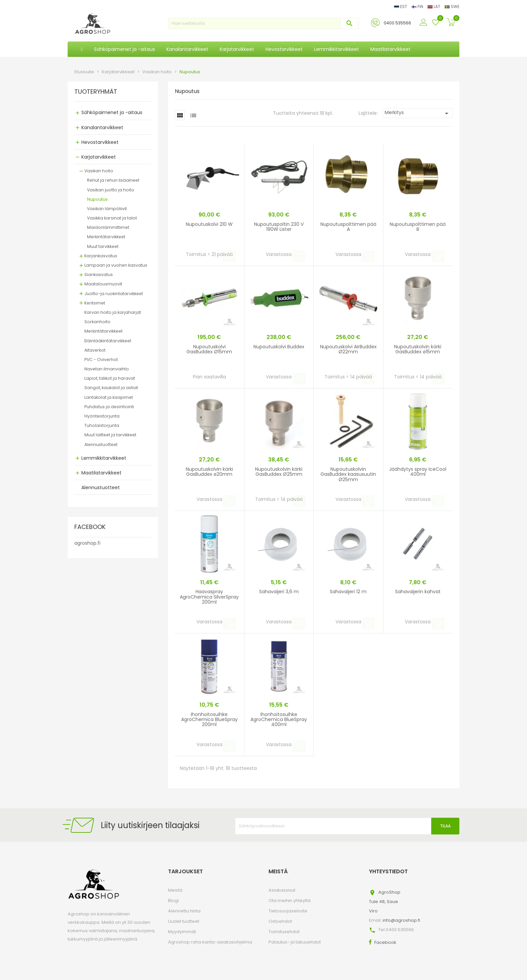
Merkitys (418, 113)
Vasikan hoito (99, 171)
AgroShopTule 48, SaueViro (385, 902)
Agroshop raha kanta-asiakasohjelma (210, 942)
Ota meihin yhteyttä (290, 901)
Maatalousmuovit (103, 284)
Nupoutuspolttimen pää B (418, 227)
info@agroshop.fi (401, 920)
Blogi (173, 901)
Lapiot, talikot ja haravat (110, 378)
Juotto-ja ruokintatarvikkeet (114, 294)
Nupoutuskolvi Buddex (279, 347)
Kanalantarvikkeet (102, 127)
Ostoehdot (280, 921)
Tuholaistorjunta (102, 425)
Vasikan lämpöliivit (107, 209)
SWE (452, 7)
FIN (418, 7)
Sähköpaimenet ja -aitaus (112, 112)
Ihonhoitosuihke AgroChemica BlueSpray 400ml (279, 720)
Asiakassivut (282, 890)
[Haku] (263, 23)
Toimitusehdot (284, 932)
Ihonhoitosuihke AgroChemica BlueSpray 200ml (209, 720)
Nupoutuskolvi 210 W (209, 224)
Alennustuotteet (101, 444)
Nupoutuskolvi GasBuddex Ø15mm (209, 349)
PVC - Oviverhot (101, 360)
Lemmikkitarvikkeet (104, 458)
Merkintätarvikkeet (106, 237)
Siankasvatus (99, 275)
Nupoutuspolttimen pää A (348, 227)
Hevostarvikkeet (100, 142)
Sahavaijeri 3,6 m (279, 592)
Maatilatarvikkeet (101, 473)
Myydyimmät (182, 932)
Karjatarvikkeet (99, 157)
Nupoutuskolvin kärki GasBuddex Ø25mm (279, 472)
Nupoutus (97, 199)
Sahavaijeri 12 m (348, 592)
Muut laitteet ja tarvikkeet (110, 435)
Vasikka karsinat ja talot (112, 218)
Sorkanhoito (97, 322)
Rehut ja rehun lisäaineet (113, 180)
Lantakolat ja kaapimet (109, 397)
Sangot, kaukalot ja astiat (111, 388)
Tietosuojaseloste (288, 911)
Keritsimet (95, 303)
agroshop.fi (87, 543)
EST (401, 7)
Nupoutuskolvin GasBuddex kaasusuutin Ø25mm (348, 474)
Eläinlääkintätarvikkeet (108, 341)
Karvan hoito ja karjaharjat (113, 312)
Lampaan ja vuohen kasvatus (116, 265)
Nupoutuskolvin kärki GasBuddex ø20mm (209, 472)
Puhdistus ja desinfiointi (109, 407)
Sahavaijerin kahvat (418, 592)
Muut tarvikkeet (103, 246)
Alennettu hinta (184, 911)
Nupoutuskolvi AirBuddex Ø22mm (348, 349)
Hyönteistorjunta (102, 416)
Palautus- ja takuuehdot (295, 942)
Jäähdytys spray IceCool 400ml (418, 472)
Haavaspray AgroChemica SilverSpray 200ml (209, 597)
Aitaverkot (95, 350)
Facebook (385, 942)
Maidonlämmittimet (108, 227)
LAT (434, 7)
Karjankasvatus (101, 256)
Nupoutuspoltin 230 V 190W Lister (279, 227)
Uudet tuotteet (184, 921)
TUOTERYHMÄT (96, 92)
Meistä (175, 890)
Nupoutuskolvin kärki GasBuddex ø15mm (418, 349)
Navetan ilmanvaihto (107, 369)
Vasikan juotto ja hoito (111, 190)
